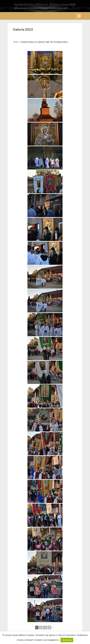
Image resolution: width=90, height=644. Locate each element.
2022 (16, 42)
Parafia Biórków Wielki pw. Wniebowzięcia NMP (45, 4)
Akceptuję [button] (67, 640)
